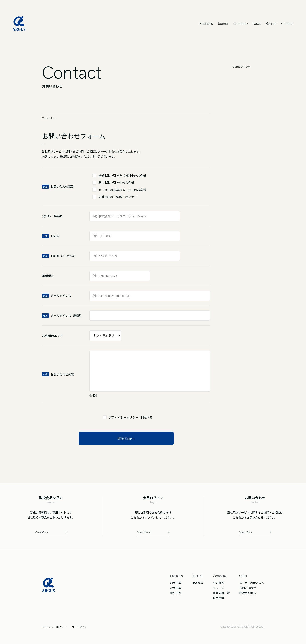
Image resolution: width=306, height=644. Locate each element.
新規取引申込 (247, 593)
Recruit (271, 24)
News (257, 24)
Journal (223, 24)
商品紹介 (198, 583)
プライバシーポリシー (124, 417)
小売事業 (176, 588)
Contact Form (242, 67)
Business (206, 24)
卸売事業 (176, 583)
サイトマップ (79, 627)
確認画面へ (126, 438)
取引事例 (176, 593)
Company (241, 24)
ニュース (218, 588)
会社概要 (219, 583)
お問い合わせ (247, 588)
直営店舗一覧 (221, 593)
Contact (287, 24)
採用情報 (219, 598)
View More (42, 532)
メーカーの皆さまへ (252, 583)
